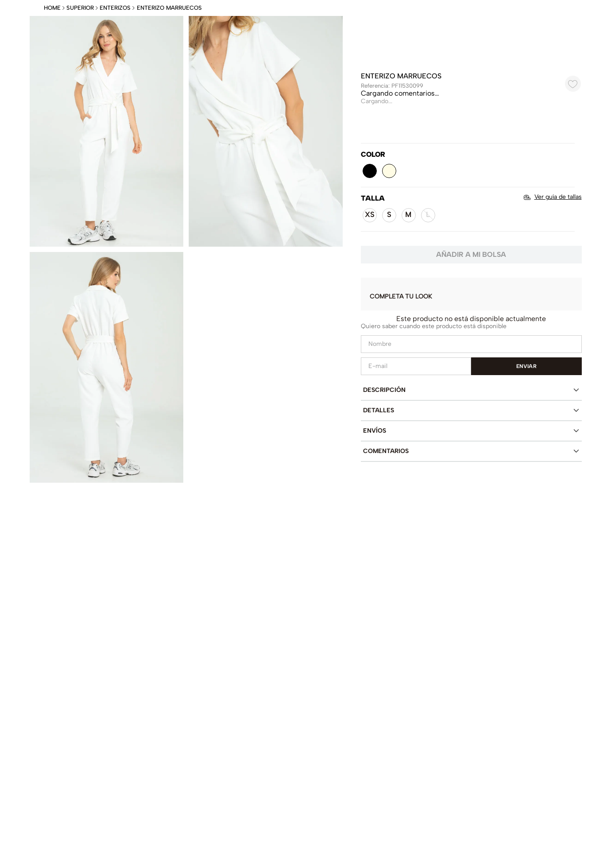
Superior (80, 8)
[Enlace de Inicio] (53, 8)
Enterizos (115, 8)
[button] (370, 171)
